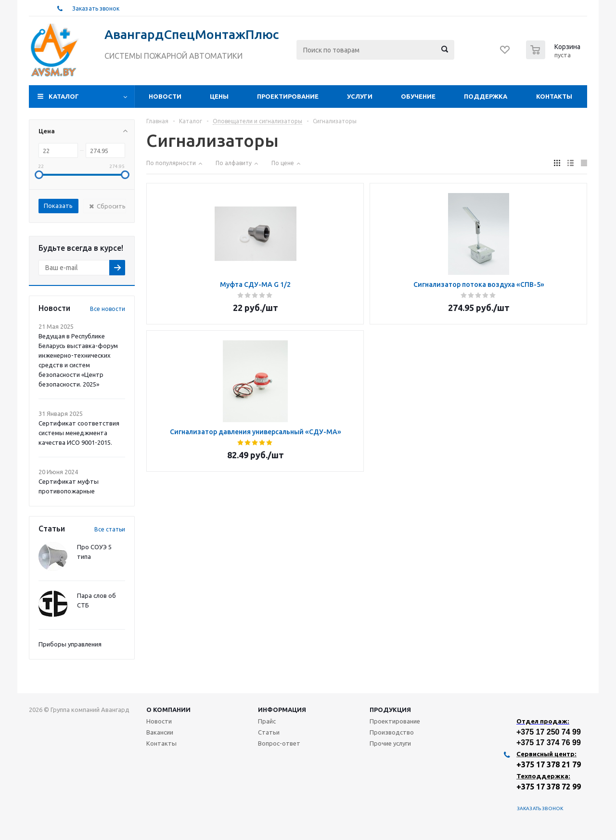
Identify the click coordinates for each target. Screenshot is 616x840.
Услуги (360, 96)
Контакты (554, 96)
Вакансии (160, 732)
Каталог (64, 96)
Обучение (418, 96)
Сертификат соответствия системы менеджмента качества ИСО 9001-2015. (79, 433)
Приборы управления (70, 644)
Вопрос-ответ (279, 743)
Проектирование (288, 96)
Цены (219, 96)
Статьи (269, 732)
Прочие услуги (390, 743)
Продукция (390, 710)
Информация (282, 710)
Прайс (267, 721)
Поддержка (486, 96)
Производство (392, 732)
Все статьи (110, 529)
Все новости (108, 309)
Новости (165, 96)
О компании (168, 710)
